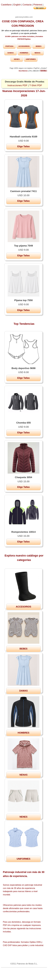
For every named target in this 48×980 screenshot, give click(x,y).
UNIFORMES (31, 59)
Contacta (27, 5)
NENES (17, 59)
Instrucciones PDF (17, 85)
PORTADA (9, 46)
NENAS (37, 53)
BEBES (39, 46)
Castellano (6, 5)
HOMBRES (24, 53)
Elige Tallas (23, 146)
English (17, 5)
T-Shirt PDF (36, 85)
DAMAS (11, 53)
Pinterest (38, 5)
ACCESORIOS (24, 46)
